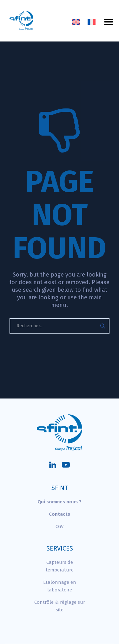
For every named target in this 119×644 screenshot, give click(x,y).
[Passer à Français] (92, 22)
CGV (60, 526)
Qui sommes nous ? (60, 502)
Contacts (60, 514)
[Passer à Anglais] (76, 22)
